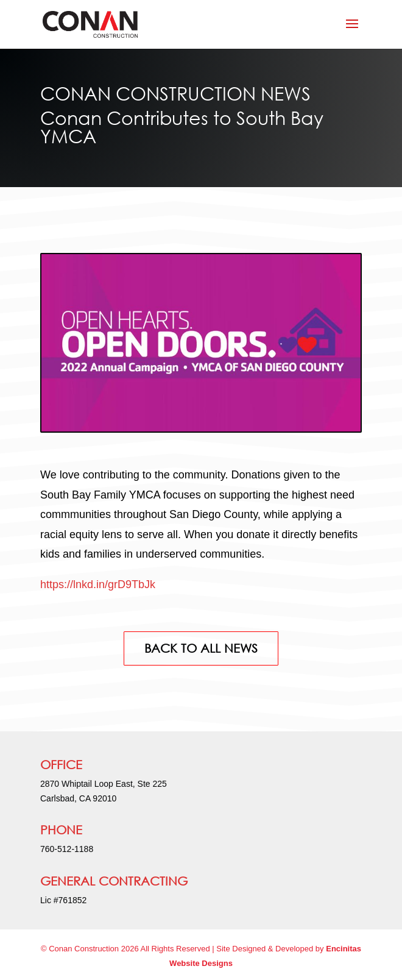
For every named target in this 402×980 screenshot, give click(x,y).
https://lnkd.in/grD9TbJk (98, 584)
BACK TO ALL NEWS (201, 648)
